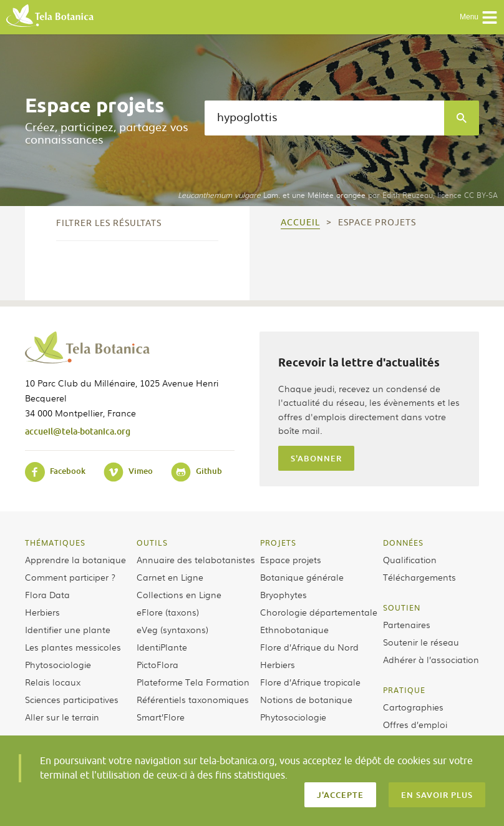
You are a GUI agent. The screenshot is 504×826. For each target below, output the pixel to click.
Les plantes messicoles (73, 647)
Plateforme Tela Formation (193, 682)
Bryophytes (283, 594)
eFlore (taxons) (168, 612)
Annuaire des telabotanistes (196, 559)
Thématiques (55, 543)
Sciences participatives (72, 699)
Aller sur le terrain (62, 717)
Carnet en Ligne (170, 577)
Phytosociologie (58, 664)
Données (403, 543)
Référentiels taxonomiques (193, 699)
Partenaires (407, 624)
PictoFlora (157, 664)
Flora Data (47, 594)
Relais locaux (53, 682)
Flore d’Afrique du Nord (309, 647)
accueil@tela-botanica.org (78, 431)
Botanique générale (302, 577)
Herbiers (42, 612)
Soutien (402, 607)
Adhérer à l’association (431, 659)
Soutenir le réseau (421, 642)
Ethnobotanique (294, 629)
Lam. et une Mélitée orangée (272, 195)
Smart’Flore (161, 717)
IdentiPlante (162, 647)
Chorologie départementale (319, 612)
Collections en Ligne (179, 594)
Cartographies (413, 707)
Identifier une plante (68, 629)
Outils (152, 543)
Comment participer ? (70, 577)
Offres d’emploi (415, 724)
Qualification (410, 559)
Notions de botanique (306, 699)
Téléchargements (419, 577)
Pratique (404, 690)
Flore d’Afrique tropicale (310, 682)
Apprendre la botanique (75, 559)
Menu (479, 17)
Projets (278, 543)
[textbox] (324, 118)
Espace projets (291, 559)
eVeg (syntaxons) (172, 629)
